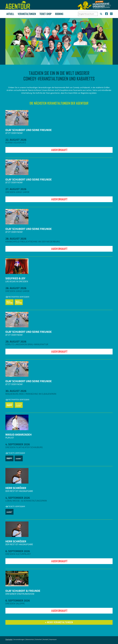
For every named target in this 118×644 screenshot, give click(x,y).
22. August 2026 (16, 140)
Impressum (53, 639)
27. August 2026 (16, 189)
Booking (59, 14)
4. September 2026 (18, 444)
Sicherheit (38, 639)
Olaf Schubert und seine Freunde (29, 130)
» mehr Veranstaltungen (59, 622)
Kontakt (46, 639)
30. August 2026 (16, 391)
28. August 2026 (16, 239)
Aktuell (10, 14)
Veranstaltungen (27, 14)
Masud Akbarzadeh (18, 435)
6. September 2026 (18, 551)
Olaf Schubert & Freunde (23, 591)
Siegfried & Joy (15, 278)
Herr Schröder (16, 488)
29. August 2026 (16, 341)
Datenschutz (30, 639)
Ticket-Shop (46, 14)
